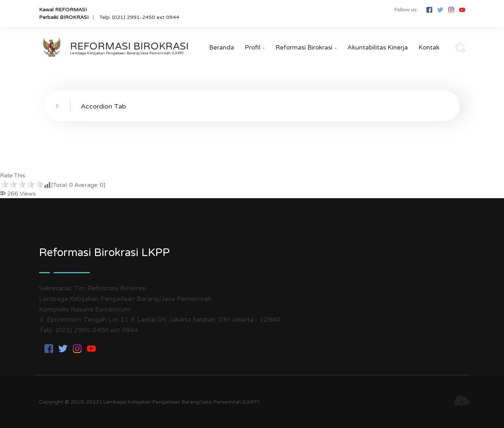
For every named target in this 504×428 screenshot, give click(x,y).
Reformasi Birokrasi (306, 48)
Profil (255, 48)
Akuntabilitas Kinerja (378, 48)
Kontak (429, 48)
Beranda (222, 48)
